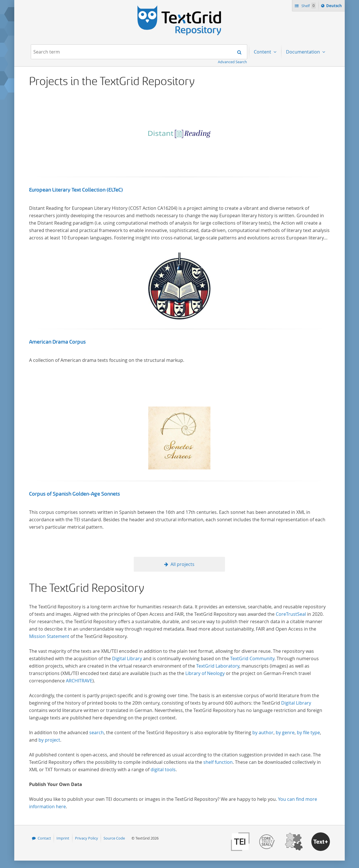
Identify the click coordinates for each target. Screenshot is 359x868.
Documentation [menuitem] (304, 52)
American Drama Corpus (57, 342)
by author (263, 732)
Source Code (114, 838)
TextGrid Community (252, 658)
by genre (285, 732)
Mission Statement (49, 636)
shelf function (218, 762)
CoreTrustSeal (291, 614)
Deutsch (335, 7)
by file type (308, 732)
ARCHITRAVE (79, 681)
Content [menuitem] (263, 52)
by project (49, 740)
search (97, 732)
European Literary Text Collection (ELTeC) (76, 190)
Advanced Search (232, 62)
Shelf (308, 6)
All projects (182, 564)
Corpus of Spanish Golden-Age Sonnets (75, 494)
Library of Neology (205, 673)
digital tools (163, 769)
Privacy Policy (87, 838)
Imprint (63, 838)
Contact (44, 838)
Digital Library (127, 658)
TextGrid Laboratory (218, 666)
